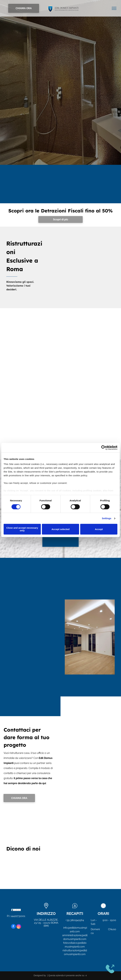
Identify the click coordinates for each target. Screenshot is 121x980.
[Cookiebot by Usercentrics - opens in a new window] (104, 448)
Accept (99, 529)
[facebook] (13, 927)
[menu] (114, 8)
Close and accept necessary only (22, 529)
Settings (107, 518)
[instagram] (19, 927)
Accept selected (60, 529)
